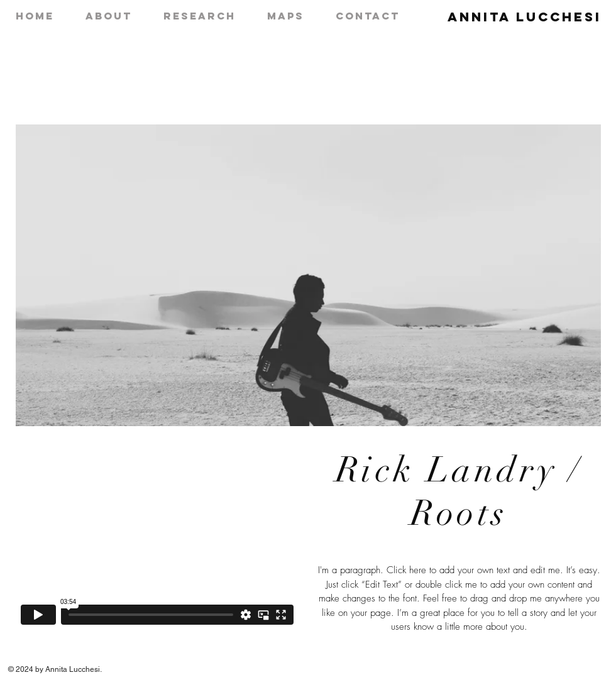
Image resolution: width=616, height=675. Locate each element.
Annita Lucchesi (525, 17)
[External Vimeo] (157, 550)
